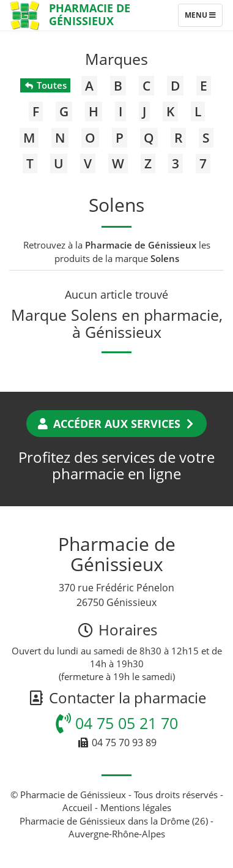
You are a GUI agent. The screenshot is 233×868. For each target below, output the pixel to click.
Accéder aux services (116, 424)
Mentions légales (136, 807)
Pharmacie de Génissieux (90, 14)
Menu (203, 18)
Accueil (77, 807)
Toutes (45, 85)
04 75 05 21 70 (117, 723)
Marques (116, 59)
